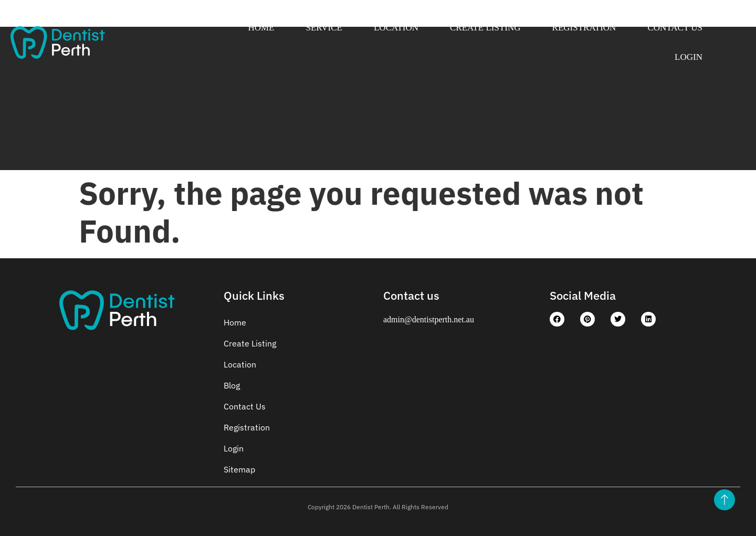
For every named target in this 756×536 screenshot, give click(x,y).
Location (396, 28)
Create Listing (485, 28)
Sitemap (239, 469)
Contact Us (675, 28)
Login (689, 57)
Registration (584, 28)
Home (261, 28)
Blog (232, 385)
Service (324, 28)
